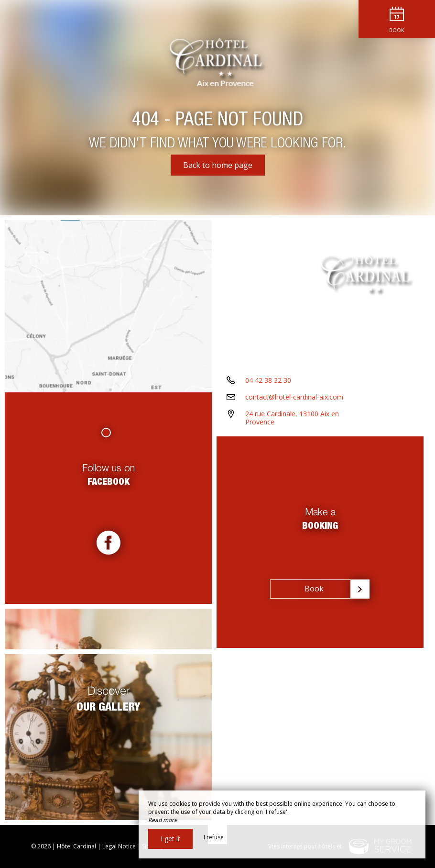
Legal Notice (119, 846)
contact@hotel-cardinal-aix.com (294, 397)
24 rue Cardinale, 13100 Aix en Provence (292, 418)
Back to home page (218, 165)
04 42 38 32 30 (268, 380)
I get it (170, 839)
